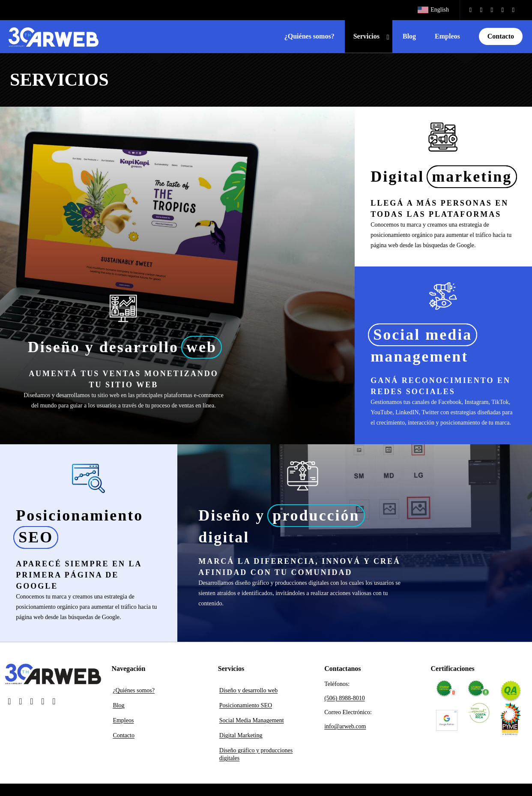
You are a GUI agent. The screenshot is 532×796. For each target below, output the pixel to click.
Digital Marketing (241, 735)
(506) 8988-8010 (345, 698)
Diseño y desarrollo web (248, 690)
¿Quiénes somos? (134, 690)
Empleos (123, 720)
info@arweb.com (345, 726)
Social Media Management (252, 720)
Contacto (124, 735)
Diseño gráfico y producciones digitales (256, 754)
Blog (118, 705)
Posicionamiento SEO (246, 705)
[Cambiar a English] (433, 10)
